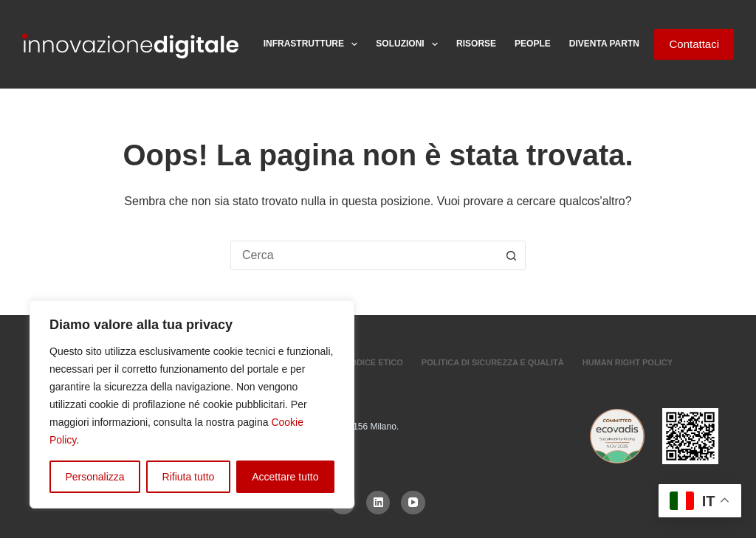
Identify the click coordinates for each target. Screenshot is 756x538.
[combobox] (364, 255)
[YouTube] (413, 503)
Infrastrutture (314, 44)
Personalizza (94, 477)
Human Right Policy (628, 362)
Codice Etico (373, 362)
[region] (192, 404)
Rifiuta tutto (189, 477)
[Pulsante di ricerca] (511, 255)
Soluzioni (410, 44)
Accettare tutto (285, 477)
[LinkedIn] (378, 503)
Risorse (476, 44)
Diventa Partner (611, 44)
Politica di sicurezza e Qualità (493, 362)
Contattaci (694, 44)
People (533, 44)
